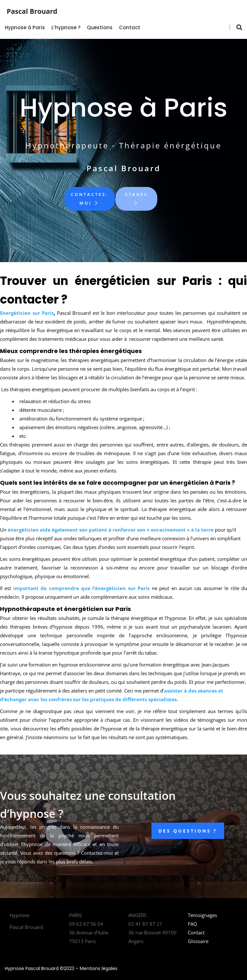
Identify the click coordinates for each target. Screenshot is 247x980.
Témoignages (202, 915)
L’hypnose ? (66, 27)
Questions (100, 27)
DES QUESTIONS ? (188, 831)
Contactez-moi (90, 199)
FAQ (192, 924)
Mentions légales (99, 968)
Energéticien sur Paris (27, 313)
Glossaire (198, 941)
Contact (130, 27)
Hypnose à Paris (25, 27)
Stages (136, 199)
